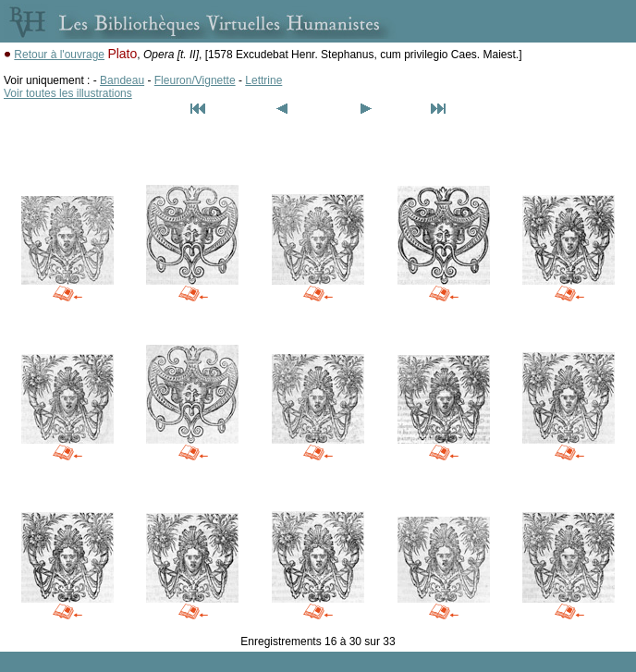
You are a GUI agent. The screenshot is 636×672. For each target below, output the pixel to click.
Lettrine (263, 80)
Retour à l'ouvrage (59, 55)
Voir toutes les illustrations (68, 93)
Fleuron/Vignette (195, 80)
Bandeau (122, 80)
